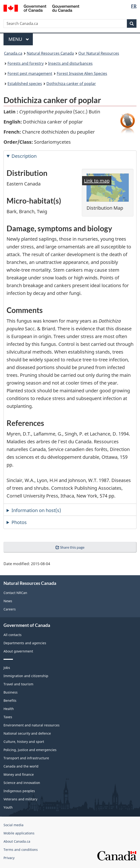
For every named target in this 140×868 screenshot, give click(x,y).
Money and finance (19, 774)
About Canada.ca (17, 841)
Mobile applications (19, 833)
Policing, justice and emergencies (30, 750)
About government (18, 651)
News (8, 601)
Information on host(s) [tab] (36, 510)
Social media (13, 825)
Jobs (7, 668)
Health (9, 709)
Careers (10, 609)
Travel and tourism (18, 684)
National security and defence (27, 733)
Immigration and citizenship (26, 676)
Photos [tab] (19, 522)
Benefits (10, 700)
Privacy (9, 858)
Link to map (97, 181)
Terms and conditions (21, 850)
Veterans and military (20, 799)
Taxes (8, 717)
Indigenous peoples (19, 791)
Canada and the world (21, 766)
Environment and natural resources (32, 725)
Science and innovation (22, 783)
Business (11, 692)
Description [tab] (24, 156)
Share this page (70, 547)
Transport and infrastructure (26, 758)
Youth (8, 807)
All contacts (13, 635)
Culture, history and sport (24, 742)
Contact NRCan (15, 593)
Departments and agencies (25, 643)
